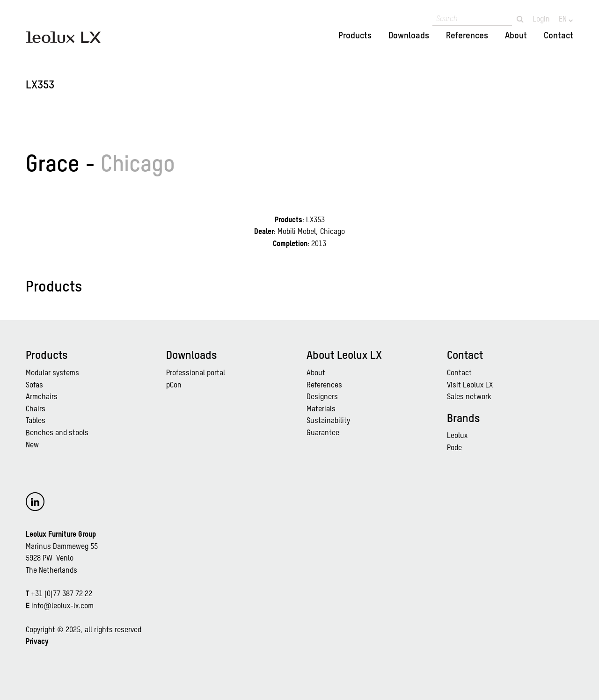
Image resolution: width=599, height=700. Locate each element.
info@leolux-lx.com (62, 606)
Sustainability (328, 421)
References (467, 36)
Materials (321, 409)
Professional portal (196, 373)
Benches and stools (57, 433)
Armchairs (42, 397)
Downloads (409, 36)
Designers (322, 397)
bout (318, 373)
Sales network (469, 397)
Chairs (36, 409)
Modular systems (52, 373)
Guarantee (323, 433)
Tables (36, 421)
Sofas (34, 386)
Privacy (37, 642)
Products (355, 36)
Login (541, 20)
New (32, 445)
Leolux (457, 436)
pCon (174, 386)
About (516, 36)
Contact (559, 36)
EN (564, 20)
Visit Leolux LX (470, 386)
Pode (454, 448)
